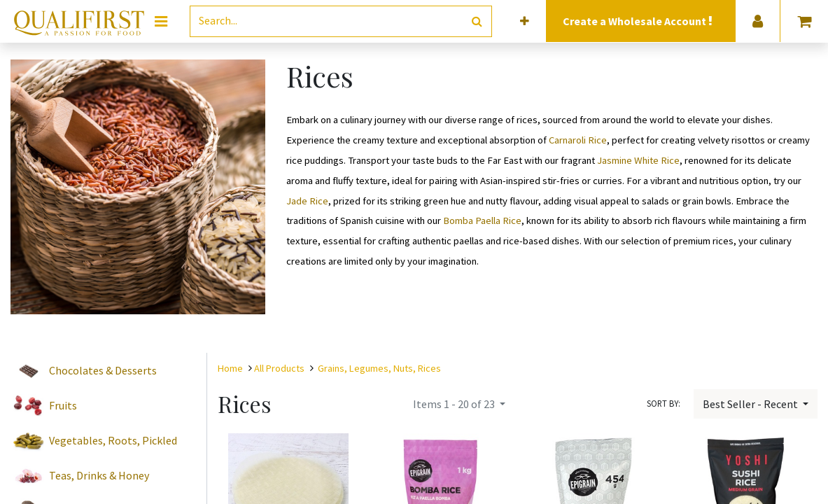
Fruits (63, 405)
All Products (279, 368)
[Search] (477, 21)
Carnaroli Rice (578, 140)
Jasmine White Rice (638, 160)
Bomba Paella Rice (482, 220)
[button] (525, 21)
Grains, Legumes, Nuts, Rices (379, 368)
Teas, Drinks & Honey (99, 475)
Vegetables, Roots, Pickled (113, 440)
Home (230, 368)
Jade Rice (307, 201)
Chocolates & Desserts (103, 370)
